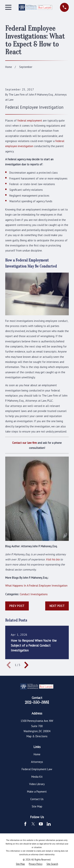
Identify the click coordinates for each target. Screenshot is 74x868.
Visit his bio (53, 559)
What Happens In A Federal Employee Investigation (36, 586)
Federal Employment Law (37, 769)
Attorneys (37, 762)
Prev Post (17, 606)
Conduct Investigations (34, 594)
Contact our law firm (24, 443)
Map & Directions (37, 736)
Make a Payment (37, 792)
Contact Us (37, 799)
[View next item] (26, 665)
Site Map (37, 806)
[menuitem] (20, 864)
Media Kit (37, 777)
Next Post (57, 606)
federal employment (30, 120)
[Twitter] (33, 824)
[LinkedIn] (49, 824)
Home (37, 754)
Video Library (37, 784)
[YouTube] (41, 824)
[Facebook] (25, 824)
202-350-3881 (37, 702)
